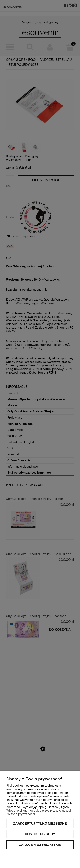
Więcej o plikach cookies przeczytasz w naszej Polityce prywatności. (39, 812)
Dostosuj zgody (40, 834)
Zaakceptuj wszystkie (40, 845)
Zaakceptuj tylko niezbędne (40, 823)
